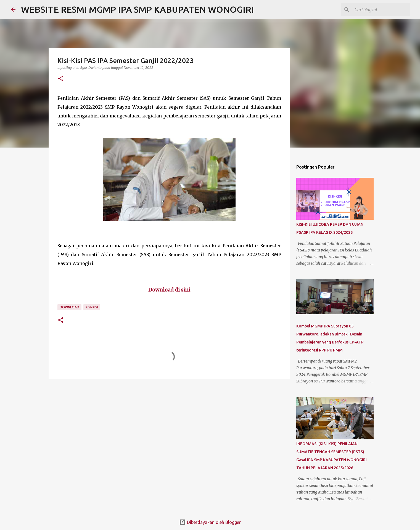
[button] (61, 79)
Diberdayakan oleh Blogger (210, 522)
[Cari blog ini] (381, 10)
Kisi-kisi (92, 307)
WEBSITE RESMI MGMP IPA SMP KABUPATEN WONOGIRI (138, 9)
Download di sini (169, 290)
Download (69, 307)
